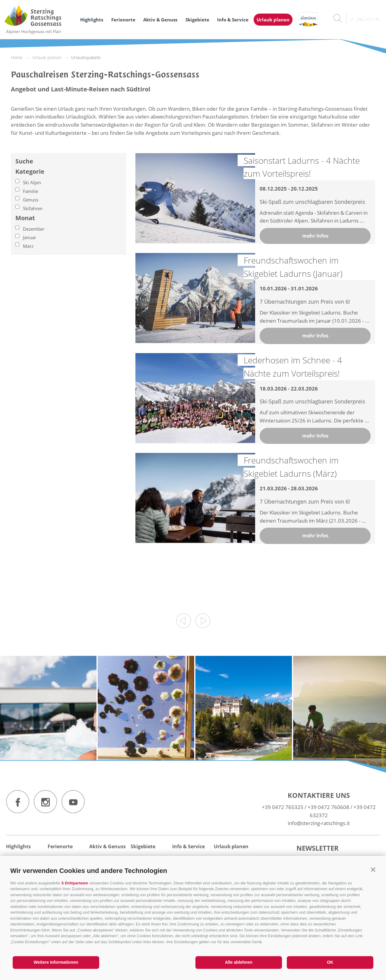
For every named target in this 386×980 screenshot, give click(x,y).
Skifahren (33, 208)
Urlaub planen (273, 20)
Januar (30, 237)
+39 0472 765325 (283, 807)
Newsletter (318, 848)
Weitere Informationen (56, 962)
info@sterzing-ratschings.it (319, 823)
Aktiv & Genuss (160, 20)
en (360, 19)
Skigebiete (197, 20)
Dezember (34, 229)
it (352, 19)
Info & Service (233, 20)
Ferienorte (123, 20)
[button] (373, 869)
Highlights (92, 20)
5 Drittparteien (75, 883)
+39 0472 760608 (328, 807)
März (28, 246)
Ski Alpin (32, 182)
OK (330, 962)
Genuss (31, 200)
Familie (30, 191)
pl (377, 19)
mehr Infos (315, 236)
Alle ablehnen (239, 962)
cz (369, 19)
